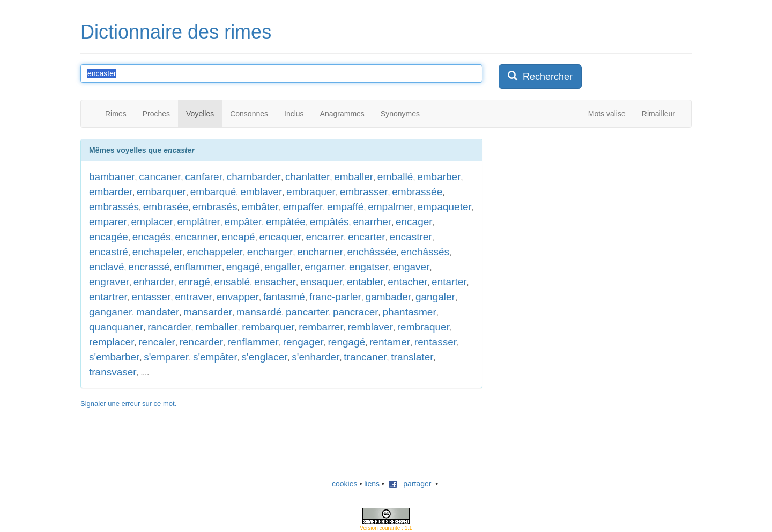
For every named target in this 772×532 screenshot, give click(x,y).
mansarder (208, 312)
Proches (156, 114)
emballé (395, 177)
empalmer (390, 207)
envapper (238, 297)
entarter (449, 282)
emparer (108, 222)
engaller (283, 267)
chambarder (254, 177)
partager (410, 484)
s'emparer (166, 357)
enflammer (198, 267)
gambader (389, 297)
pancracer (356, 312)
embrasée (166, 207)
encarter (367, 237)
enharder (154, 282)
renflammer (253, 342)
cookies (344, 484)
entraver (194, 297)
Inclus (294, 114)
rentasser (436, 342)
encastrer (410, 237)
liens (372, 484)
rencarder (201, 342)
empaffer (303, 207)
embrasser (364, 192)
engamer (325, 267)
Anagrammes (342, 114)
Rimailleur (658, 114)
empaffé (345, 207)
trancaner (365, 357)
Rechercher (540, 76)
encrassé (149, 267)
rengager (303, 342)
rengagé (347, 342)
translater (412, 357)
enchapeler (158, 252)
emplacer (152, 222)
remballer (216, 327)
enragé (194, 282)
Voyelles (200, 114)
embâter (260, 207)
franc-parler (335, 297)
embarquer (161, 192)
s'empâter (215, 357)
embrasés (215, 207)
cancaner (160, 177)
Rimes (116, 114)
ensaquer (321, 282)
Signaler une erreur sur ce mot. (128, 404)
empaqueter (444, 207)
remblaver (370, 327)
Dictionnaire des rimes (176, 32)
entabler (365, 282)
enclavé (107, 267)
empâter (243, 222)
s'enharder (316, 357)
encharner (320, 252)
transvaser (113, 372)
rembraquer (424, 327)
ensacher (275, 282)
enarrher (372, 222)
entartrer (108, 297)
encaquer (280, 237)
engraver (109, 282)
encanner (196, 237)
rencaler (157, 342)
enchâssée (372, 252)
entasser (151, 297)
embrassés (114, 207)
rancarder (169, 327)
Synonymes (400, 114)
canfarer (204, 177)
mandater (158, 312)
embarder (111, 192)
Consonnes (249, 114)
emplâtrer (198, 222)
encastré (109, 252)
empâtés (329, 222)
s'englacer (265, 357)
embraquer (311, 192)
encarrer (325, 237)
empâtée (286, 222)
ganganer (110, 312)
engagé (243, 267)
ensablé (232, 282)
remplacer (112, 342)
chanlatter (307, 177)
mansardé (259, 312)
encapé (238, 237)
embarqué (213, 192)
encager (414, 222)
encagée (109, 237)
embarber (439, 177)
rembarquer (268, 327)
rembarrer (321, 327)
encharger (270, 252)
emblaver (261, 192)
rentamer (390, 342)
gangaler (435, 297)
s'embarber (114, 357)
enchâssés (425, 252)
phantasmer (409, 312)
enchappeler (215, 252)
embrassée (417, 192)
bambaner (112, 177)
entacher (407, 282)
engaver (411, 267)
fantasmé (284, 297)
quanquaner (116, 327)
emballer (354, 177)
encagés (152, 237)
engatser (369, 267)
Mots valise (607, 114)
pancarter (307, 312)
